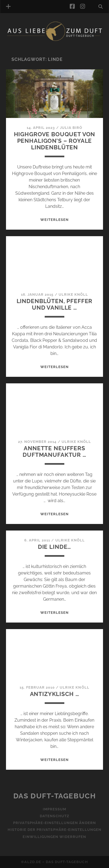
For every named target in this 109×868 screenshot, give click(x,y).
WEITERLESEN (55, 220)
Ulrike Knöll (73, 294)
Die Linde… (55, 547)
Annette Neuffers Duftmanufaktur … (54, 451)
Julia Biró (71, 128)
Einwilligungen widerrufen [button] (54, 837)
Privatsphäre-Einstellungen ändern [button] (54, 823)
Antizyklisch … (55, 694)
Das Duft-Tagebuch (55, 796)
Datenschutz (54, 816)
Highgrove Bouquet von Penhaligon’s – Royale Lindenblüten (55, 141)
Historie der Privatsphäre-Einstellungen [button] (55, 830)
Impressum (55, 809)
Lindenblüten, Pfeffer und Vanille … (55, 304)
